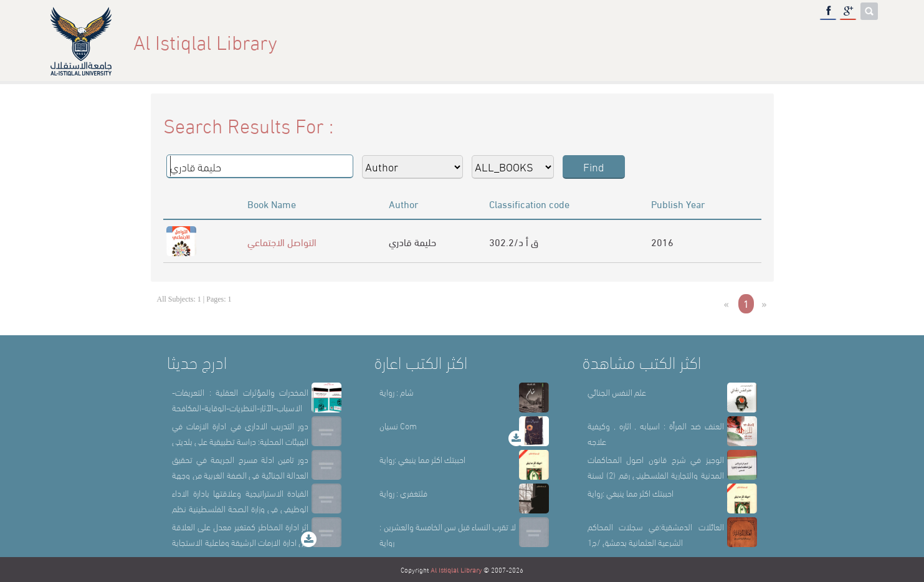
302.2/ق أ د (514, 241)
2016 (662, 241)
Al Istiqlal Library (456, 570)
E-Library (803, 41)
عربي (858, 41)
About (638, 41)
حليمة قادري (412, 241)
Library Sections (716, 41)
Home (588, 41)
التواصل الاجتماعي (282, 241)
